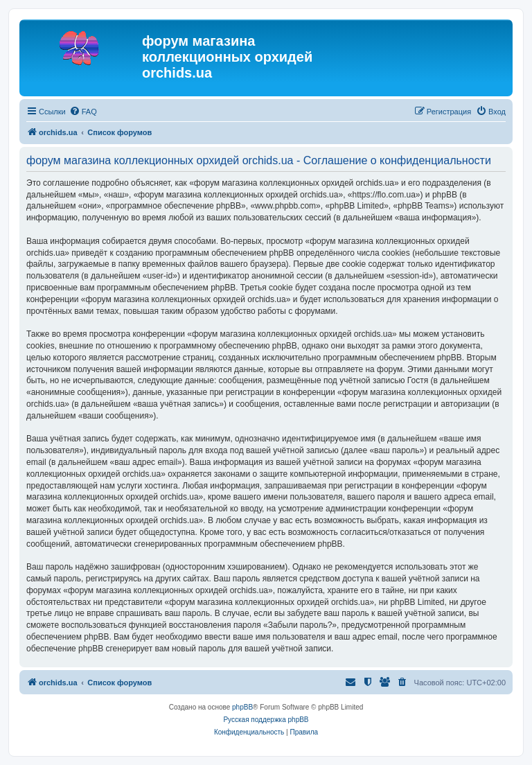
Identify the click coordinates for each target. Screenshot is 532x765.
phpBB (242, 707)
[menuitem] (83, 112)
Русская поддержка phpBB (266, 720)
